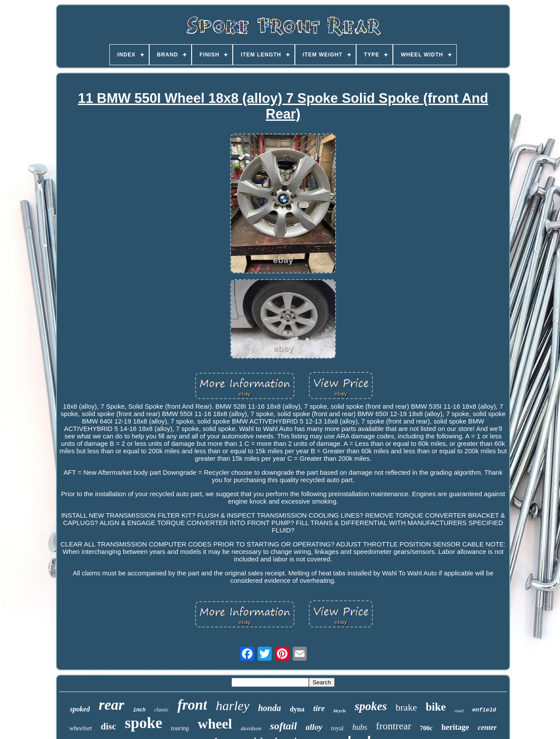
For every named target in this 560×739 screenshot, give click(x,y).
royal (338, 728)
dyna (297, 709)
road (459, 711)
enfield (484, 710)
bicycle (339, 711)
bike (436, 707)
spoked (80, 709)
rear (111, 705)
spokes (371, 706)
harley (233, 706)
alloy (314, 727)
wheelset (81, 728)
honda (269, 708)
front (192, 705)
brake (406, 707)
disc (108, 726)
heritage (455, 727)
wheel (215, 724)
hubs (360, 727)
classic (162, 710)
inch (139, 710)
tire (319, 708)
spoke (143, 723)
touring (180, 728)
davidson (251, 728)
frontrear (393, 726)
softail (283, 726)
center (487, 727)
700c (426, 728)
